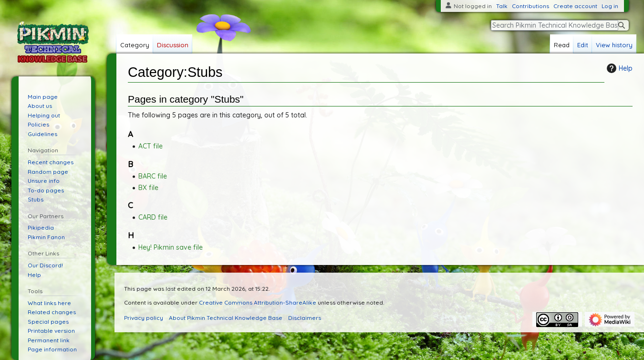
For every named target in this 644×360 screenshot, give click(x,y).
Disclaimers (305, 318)
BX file (148, 188)
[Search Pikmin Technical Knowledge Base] (555, 25)
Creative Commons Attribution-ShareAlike (258, 302)
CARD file (153, 217)
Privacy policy (144, 318)
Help (618, 68)
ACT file (151, 146)
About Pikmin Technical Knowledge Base (226, 318)
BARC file (153, 176)
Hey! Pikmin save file (171, 247)
